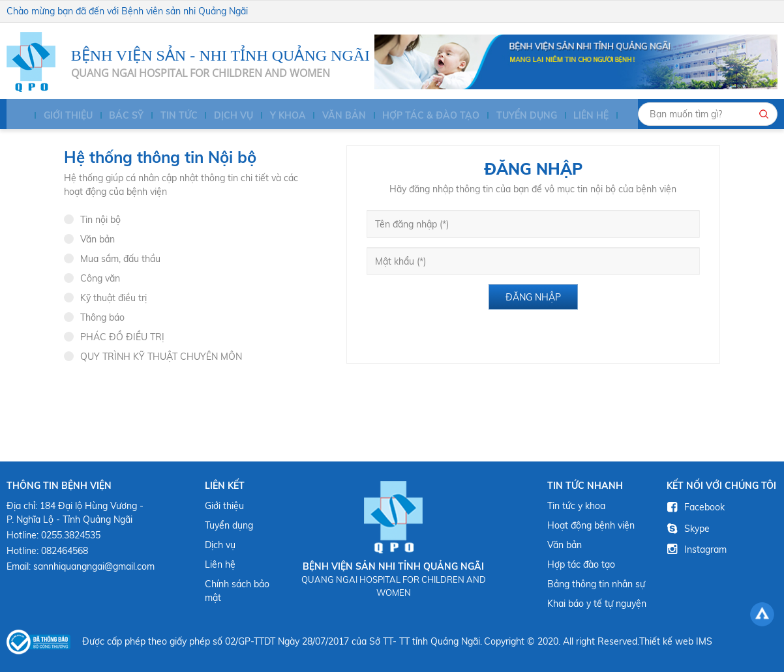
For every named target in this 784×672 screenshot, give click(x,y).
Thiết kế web (666, 641)
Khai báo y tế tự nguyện (597, 604)
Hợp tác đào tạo (581, 564)
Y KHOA (276, 116)
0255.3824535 (71, 535)
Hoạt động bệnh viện (591, 525)
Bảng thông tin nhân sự (596, 584)
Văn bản (331, 116)
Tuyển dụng (511, 116)
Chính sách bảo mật (237, 591)
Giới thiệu (62, 116)
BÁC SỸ (119, 116)
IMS (704, 641)
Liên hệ (574, 116)
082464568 (65, 551)
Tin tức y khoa (576, 506)
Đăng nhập (533, 297)
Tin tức (170, 116)
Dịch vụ (223, 116)
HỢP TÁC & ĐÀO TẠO (417, 116)
